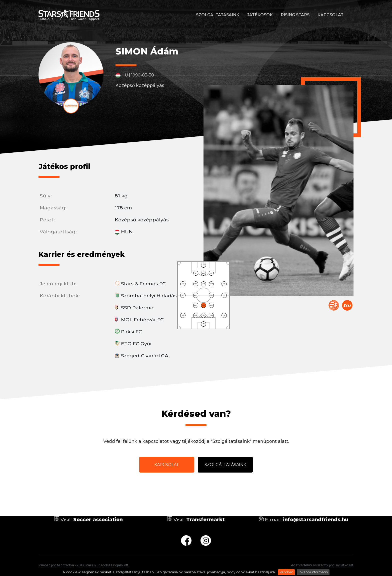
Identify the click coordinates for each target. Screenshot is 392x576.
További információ (313, 572)
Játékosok (260, 15)
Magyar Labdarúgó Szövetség (334, 305)
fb (186, 541)
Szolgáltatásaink (218, 15)
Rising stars (295, 15)
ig (206, 541)
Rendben (286, 572)
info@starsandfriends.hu (316, 520)
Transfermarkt (347, 305)
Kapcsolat (330, 15)
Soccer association (98, 520)
